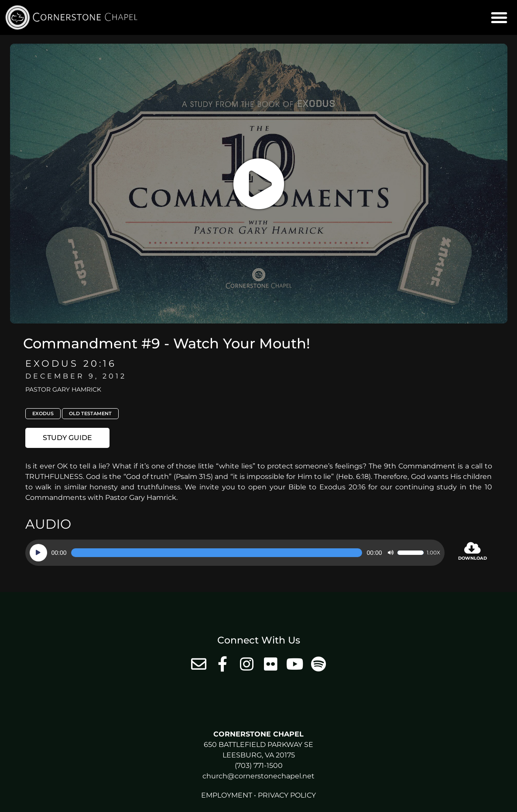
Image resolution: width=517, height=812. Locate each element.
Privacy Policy (287, 795)
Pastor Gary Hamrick (63, 389)
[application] (235, 553)
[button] (499, 17)
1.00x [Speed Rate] (433, 553)
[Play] (38, 553)
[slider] (217, 553)
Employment (227, 795)
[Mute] (390, 553)
